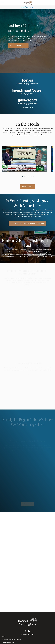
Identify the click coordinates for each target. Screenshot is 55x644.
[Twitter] (26, 631)
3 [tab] (26, 177)
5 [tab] (31, 177)
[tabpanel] (27, 159)
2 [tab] (24, 177)
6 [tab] (33, 177)
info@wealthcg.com (27, 634)
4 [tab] (29, 177)
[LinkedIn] (29, 631)
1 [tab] (22, 177)
